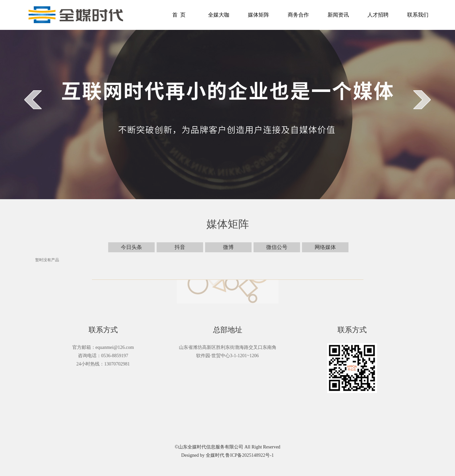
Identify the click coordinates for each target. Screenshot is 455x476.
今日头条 (131, 247)
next (422, 100)
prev (33, 100)
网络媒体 (325, 247)
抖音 (180, 247)
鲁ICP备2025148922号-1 (249, 455)
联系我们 (418, 15)
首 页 (179, 15)
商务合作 (298, 15)
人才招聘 (378, 15)
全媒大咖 (219, 15)
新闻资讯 (338, 15)
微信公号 (277, 247)
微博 (228, 247)
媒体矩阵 (259, 15)
